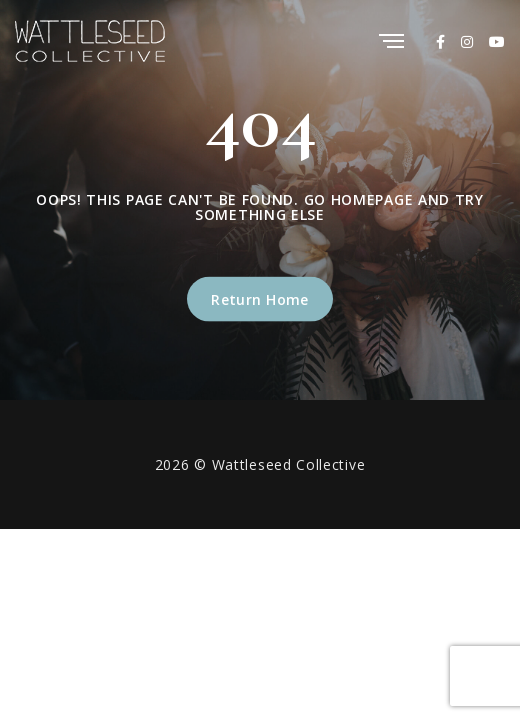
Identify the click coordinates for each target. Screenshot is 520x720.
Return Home (260, 298)
